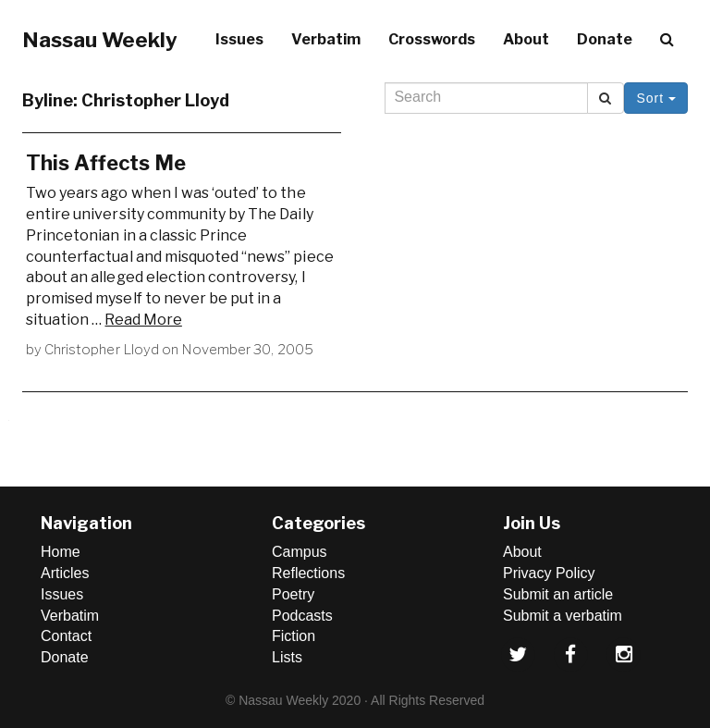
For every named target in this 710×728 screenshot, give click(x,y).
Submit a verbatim (563, 616)
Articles (65, 573)
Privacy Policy (549, 573)
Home (61, 552)
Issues (239, 39)
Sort (656, 98)
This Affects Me (106, 163)
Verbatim (326, 39)
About (526, 39)
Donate (605, 39)
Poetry (293, 594)
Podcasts (302, 616)
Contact (66, 636)
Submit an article (558, 594)
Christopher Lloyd (102, 350)
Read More (143, 320)
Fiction (294, 636)
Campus (300, 552)
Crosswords (432, 39)
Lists (287, 657)
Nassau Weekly (100, 40)
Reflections (308, 573)
